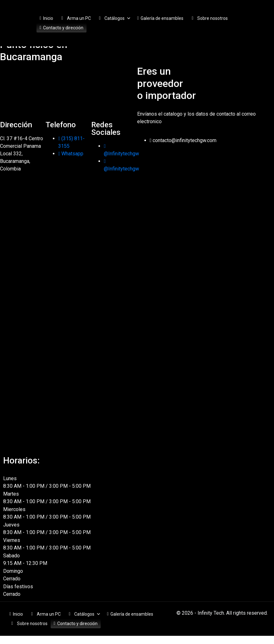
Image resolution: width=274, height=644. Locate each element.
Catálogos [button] (118, 18)
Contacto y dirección (63, 28)
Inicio (48, 18)
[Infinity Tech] (69, 89)
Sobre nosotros (212, 18)
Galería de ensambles (162, 18)
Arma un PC (79, 18)
